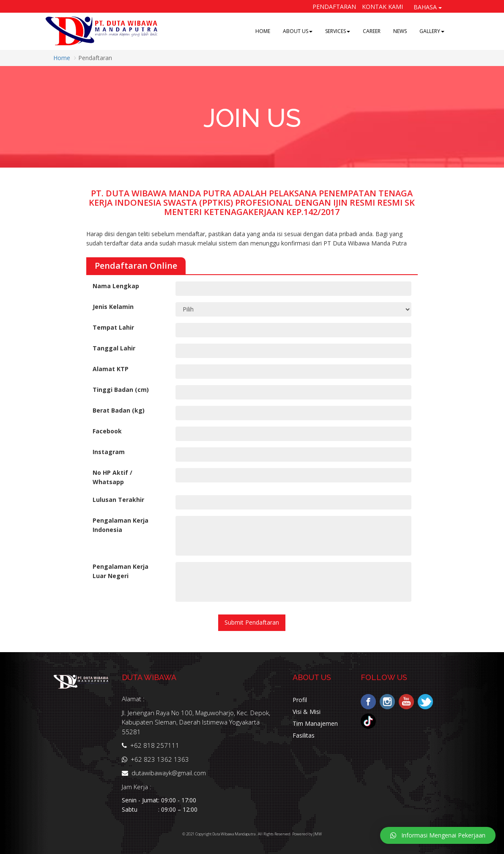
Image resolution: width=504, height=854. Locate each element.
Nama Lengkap (116, 286)
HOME (263, 31)
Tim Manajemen (315, 723)
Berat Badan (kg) (119, 410)
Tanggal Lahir (114, 348)
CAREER (372, 31)
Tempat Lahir (113, 327)
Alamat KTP (111, 369)
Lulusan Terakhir (118, 500)
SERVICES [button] (338, 31)
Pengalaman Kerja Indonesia (121, 525)
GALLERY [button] (432, 31)
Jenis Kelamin (113, 307)
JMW (318, 834)
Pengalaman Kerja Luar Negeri (121, 571)
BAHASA (428, 7)
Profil (300, 700)
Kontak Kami (382, 7)
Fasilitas (304, 735)
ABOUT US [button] (298, 31)
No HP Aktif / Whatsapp (112, 477)
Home (62, 58)
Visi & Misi (307, 712)
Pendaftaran (334, 7)
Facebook (107, 431)
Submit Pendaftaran (252, 622)
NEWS (400, 31)
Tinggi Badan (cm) (121, 390)
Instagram (109, 452)
